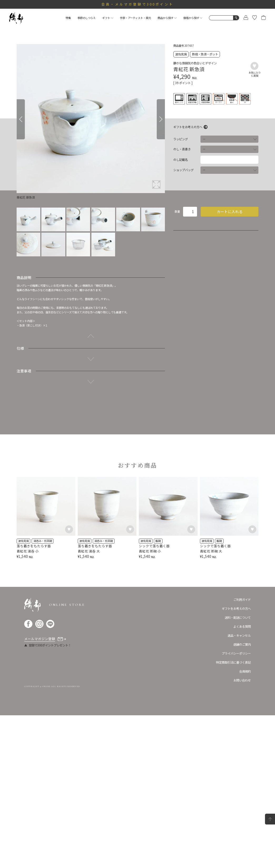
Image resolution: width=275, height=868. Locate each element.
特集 (68, 18)
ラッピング (181, 139)
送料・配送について (238, 770)
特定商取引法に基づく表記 (233, 815)
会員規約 (245, 824)
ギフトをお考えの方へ (188, 127)
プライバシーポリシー (236, 806)
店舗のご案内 (242, 797)
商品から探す (167, 18)
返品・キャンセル (239, 788)
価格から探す (193, 18)
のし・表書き (182, 149)
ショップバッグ (183, 170)
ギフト (108, 18)
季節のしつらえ (87, 18)
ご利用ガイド (242, 752)
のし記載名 (181, 160)
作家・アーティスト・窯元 (135, 18)
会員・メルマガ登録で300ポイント (137, 4)
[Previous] (21, 119)
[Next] (161, 119)
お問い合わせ (242, 833)
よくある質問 (242, 779)
